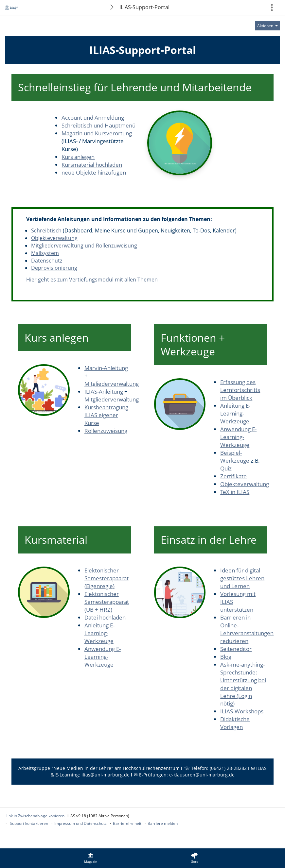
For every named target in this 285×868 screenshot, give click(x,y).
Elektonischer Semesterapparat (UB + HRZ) (107, 602)
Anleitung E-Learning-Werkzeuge (235, 413)
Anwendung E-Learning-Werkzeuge (238, 437)
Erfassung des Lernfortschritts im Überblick (240, 390)
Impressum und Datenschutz (80, 823)
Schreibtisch (47, 230)
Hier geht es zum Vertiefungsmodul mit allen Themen (92, 280)
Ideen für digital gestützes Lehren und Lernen (242, 578)
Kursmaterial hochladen (92, 165)
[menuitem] (91, 858)
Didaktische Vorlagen (235, 723)
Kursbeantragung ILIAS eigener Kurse (106, 415)
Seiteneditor (236, 649)
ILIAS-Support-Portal (144, 7)
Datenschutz (47, 261)
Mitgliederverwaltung (112, 384)
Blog (226, 657)
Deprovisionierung (54, 268)
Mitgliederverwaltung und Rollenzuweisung (84, 246)
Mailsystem (45, 253)
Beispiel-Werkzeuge (235, 457)
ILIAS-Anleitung (104, 391)
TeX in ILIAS (235, 492)
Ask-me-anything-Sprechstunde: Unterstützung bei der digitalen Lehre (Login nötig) (243, 684)
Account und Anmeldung (93, 118)
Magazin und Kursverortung (97, 133)
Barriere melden (163, 823)
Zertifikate (233, 476)
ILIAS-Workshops (242, 711)
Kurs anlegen (78, 157)
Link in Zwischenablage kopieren (35, 816)
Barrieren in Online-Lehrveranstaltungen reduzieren (247, 629)
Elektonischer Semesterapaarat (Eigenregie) (107, 578)
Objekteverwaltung (54, 238)
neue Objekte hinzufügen (94, 172)
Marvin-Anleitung (106, 368)
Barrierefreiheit (127, 823)
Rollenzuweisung (106, 431)
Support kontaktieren (29, 823)
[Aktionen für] (267, 26)
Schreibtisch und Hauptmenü (98, 125)
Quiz (226, 468)
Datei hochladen (105, 617)
